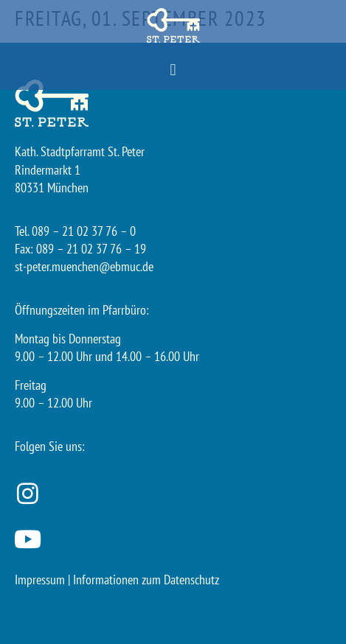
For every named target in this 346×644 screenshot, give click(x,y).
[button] (173, 70)
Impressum (40, 580)
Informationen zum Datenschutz (146, 580)
